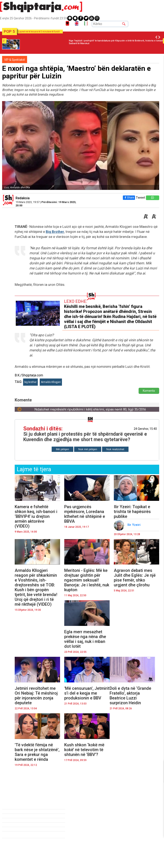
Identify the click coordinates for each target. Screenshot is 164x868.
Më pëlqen (62, 449)
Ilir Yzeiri (134, 525)
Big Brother (55, 232)
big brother (30, 382)
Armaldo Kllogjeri (51, 382)
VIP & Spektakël (15, 60)
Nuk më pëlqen (88, 449)
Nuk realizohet (115, 449)
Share (129, 197)
